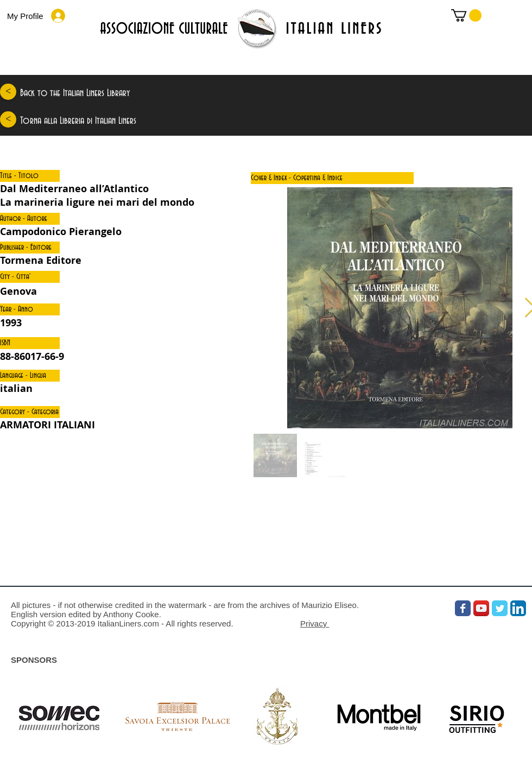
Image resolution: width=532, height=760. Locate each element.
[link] (466, 15)
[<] (8, 92)
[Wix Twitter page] (500, 608)
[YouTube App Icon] (481, 608)
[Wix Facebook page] (463, 608)
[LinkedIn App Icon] (518, 608)
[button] (30, 176)
